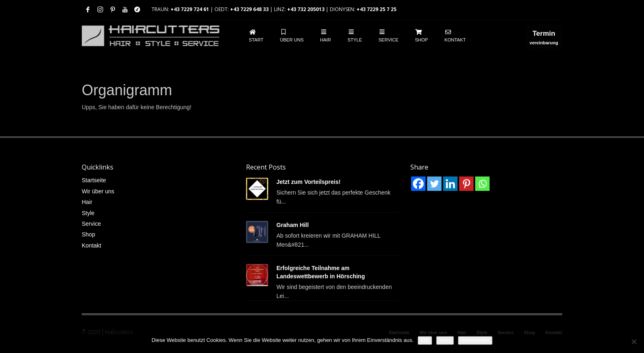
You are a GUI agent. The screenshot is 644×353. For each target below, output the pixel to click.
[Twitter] (434, 184)
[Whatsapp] (482, 184)
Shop (89, 234)
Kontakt (91, 245)
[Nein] (634, 342)
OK (425, 340)
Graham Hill (293, 225)
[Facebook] (418, 184)
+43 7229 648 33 (249, 9)
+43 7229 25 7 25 (376, 9)
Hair (87, 202)
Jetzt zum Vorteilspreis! (308, 182)
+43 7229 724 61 (190, 9)
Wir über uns (98, 191)
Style (88, 213)
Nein (445, 340)
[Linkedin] (450, 184)
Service (91, 224)
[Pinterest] (466, 184)
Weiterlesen (475, 340)
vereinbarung (544, 39)
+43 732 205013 (306, 9)
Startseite (94, 180)
